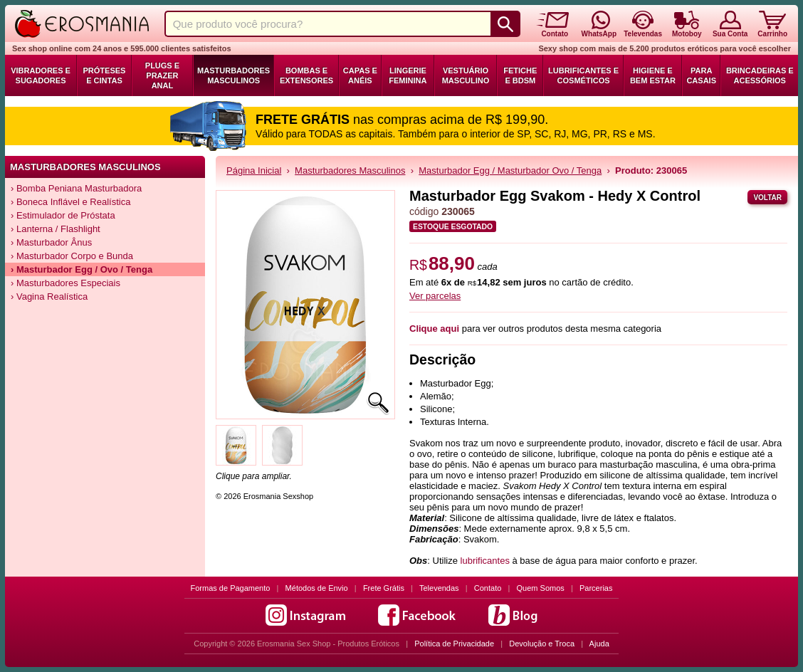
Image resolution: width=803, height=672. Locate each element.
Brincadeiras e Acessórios (760, 75)
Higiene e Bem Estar (653, 75)
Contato (488, 588)
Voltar (767, 198)
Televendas (439, 588)
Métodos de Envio (317, 588)
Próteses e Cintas (105, 75)
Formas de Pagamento (231, 588)
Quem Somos (541, 588)
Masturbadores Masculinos (233, 75)
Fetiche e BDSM (520, 75)
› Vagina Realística (49, 296)
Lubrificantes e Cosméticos (583, 75)
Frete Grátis (384, 588)
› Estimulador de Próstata (63, 215)
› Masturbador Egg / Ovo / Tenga (82, 269)
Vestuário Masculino (466, 75)
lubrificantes (485, 561)
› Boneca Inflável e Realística (70, 202)
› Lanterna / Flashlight (56, 229)
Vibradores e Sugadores (41, 75)
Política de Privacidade (454, 644)
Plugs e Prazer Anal (162, 75)
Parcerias (596, 588)
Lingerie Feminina (408, 75)
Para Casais (701, 75)
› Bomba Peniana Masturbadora (76, 188)
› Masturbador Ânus (51, 242)
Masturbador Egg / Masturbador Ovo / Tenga (510, 170)
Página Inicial (254, 170)
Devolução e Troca (542, 644)
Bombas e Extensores (306, 75)
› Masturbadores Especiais (65, 283)
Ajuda (599, 644)
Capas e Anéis (360, 75)
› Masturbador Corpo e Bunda (72, 256)
